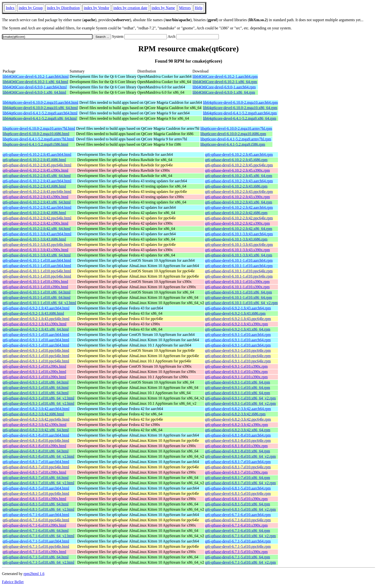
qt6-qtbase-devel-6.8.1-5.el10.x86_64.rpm (238, 504)
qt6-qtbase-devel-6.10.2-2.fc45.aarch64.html (37, 154)
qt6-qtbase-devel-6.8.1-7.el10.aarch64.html (36, 462)
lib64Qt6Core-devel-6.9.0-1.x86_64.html (34, 92)
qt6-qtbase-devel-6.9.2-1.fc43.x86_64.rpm (238, 329)
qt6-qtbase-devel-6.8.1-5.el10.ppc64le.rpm (238, 493)
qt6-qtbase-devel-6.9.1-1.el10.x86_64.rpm (238, 382)
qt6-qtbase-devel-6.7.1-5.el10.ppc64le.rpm (238, 546)
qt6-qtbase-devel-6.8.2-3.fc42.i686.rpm (235, 414)
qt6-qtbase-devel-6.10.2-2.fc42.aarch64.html (37, 207)
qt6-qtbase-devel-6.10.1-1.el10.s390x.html (35, 282)
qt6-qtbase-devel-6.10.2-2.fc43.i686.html (34, 186)
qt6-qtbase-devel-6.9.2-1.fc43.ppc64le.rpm (238, 319)
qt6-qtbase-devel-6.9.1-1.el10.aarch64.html (36, 335)
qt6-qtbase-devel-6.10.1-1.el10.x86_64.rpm (239, 292)
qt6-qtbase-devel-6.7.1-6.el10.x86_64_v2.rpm (241, 536)
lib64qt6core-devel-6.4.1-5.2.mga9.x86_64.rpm (240, 118)
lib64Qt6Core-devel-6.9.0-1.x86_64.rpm (224, 92)
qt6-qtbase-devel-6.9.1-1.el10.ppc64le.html (36, 350)
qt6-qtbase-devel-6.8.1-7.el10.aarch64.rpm (238, 462)
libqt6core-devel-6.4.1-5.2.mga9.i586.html (35, 144)
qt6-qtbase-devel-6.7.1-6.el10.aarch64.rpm (238, 515)
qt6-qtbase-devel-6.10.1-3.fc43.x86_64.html (37, 255)
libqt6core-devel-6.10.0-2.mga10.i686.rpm (233, 134)
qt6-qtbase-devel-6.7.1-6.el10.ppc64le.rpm (238, 520)
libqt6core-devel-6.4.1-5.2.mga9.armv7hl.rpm (236, 139)
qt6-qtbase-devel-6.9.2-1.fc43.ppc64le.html (36, 319)
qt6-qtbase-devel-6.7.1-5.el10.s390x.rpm (236, 552)
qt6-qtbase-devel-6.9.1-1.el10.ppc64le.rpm (238, 350)
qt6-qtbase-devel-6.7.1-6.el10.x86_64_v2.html (38, 536)
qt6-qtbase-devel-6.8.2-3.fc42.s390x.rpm (237, 425)
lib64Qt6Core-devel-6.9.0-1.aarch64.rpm (224, 87)
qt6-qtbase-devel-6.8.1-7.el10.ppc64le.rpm (238, 467)
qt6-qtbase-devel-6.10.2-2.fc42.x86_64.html (37, 229)
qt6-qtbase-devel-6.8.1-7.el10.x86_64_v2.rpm (241, 483)
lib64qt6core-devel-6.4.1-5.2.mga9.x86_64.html (40, 118)
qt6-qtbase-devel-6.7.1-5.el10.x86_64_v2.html (38, 562)
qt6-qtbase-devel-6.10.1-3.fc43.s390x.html (35, 250)
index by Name (163, 8)
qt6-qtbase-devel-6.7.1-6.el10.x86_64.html (36, 531)
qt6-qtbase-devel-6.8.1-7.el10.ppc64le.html (36, 467)
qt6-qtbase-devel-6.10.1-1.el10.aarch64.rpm (239, 260)
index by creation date (130, 8)
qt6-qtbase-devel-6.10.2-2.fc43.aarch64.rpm (239, 181)
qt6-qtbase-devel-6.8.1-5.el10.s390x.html (34, 499)
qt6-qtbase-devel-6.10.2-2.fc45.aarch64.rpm (239, 154)
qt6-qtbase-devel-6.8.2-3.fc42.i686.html (33, 414)
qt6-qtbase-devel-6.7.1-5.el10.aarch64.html (36, 541)
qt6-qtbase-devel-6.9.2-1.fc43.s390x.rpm (237, 324)
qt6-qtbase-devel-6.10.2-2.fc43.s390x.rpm (238, 197)
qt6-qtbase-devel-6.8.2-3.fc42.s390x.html (35, 425)
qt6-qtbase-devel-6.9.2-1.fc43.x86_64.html (36, 329)
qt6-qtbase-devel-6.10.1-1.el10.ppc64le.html (37, 271)
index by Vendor (97, 8)
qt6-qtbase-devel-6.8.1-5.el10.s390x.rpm (236, 499)
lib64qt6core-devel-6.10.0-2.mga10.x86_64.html (40, 108)
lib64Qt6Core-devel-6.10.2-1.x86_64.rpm (225, 82)
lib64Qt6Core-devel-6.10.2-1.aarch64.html (36, 76)
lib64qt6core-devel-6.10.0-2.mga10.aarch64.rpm (240, 102)
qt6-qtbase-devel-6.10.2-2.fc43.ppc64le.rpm (239, 192)
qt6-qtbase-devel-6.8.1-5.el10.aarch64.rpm (238, 488)
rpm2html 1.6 (34, 574)
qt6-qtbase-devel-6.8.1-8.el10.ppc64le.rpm (238, 441)
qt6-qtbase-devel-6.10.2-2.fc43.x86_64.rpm (239, 202)
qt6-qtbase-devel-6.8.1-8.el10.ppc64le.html (36, 441)
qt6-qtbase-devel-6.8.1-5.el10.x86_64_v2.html (38, 509)
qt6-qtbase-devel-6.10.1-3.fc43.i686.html (34, 239)
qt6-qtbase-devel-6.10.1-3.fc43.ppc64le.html (37, 245)
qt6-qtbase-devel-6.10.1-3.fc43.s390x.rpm (238, 250)
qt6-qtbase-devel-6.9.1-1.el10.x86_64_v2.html (38, 398)
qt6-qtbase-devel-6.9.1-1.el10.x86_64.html (36, 382)
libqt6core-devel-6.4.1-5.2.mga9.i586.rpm (233, 144)
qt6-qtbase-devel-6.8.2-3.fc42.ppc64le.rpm (238, 419)
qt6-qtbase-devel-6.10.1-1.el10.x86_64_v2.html (39, 303)
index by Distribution (63, 8)
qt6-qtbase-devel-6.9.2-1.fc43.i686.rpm (235, 313)
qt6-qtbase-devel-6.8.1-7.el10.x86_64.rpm (238, 478)
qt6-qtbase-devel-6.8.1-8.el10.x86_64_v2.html (38, 456)
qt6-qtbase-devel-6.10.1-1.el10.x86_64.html (37, 292)
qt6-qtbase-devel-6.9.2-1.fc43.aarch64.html (36, 308)
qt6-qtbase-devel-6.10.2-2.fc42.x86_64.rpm (239, 229)
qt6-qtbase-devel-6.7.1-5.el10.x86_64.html (36, 557)
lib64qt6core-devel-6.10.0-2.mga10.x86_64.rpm (240, 108)
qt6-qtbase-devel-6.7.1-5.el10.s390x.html (34, 552)
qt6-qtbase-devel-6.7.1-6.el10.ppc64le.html (36, 520)
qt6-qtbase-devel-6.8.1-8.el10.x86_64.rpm (238, 451)
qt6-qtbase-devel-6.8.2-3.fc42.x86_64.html (36, 430)
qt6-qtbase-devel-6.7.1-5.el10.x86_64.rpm (238, 557)
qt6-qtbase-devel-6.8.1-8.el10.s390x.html (34, 446)
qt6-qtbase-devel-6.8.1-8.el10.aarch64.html (36, 435)
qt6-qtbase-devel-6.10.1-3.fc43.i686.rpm (236, 239)
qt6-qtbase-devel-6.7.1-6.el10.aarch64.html (36, 515)
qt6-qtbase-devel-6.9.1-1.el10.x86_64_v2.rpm (241, 398)
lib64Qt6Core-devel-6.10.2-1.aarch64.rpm (225, 76)
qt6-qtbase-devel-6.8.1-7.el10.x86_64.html (36, 478)
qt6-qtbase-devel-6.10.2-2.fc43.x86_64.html (37, 202)
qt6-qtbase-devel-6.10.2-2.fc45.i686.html (34, 160)
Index (10, 8)
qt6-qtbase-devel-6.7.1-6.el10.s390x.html (34, 525)
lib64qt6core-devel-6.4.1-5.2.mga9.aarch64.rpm (240, 113)
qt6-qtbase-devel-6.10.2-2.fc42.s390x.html (35, 223)
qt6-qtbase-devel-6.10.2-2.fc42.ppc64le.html (37, 218)
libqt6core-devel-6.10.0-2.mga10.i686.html (36, 134)
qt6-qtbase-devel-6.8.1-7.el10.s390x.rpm (236, 472)
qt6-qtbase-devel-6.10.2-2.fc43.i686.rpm (236, 186)
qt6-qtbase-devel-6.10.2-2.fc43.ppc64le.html (37, 192)
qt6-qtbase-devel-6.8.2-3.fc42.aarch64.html (36, 409)
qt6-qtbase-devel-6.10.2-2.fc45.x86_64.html (37, 176)
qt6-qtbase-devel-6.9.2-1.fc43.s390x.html (35, 324)
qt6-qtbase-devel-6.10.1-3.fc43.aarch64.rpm (239, 234)
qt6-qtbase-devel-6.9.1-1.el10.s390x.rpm (236, 366)
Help (199, 8)
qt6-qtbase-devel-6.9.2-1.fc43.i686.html (33, 313)
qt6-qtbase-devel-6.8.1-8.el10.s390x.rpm (236, 446)
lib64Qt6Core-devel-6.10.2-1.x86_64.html (35, 82)
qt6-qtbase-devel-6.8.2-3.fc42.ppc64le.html (36, 419)
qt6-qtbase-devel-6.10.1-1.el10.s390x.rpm (237, 282)
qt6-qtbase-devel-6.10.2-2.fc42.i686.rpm (236, 213)
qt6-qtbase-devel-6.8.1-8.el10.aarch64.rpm (238, 435)
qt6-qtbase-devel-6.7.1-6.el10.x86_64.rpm (238, 531)
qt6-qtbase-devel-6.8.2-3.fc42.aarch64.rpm (238, 409)
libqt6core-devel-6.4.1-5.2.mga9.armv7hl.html (38, 139)
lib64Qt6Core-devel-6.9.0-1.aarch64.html (35, 87)
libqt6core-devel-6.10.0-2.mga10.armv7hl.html (39, 128)
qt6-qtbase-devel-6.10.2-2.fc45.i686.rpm (236, 160)
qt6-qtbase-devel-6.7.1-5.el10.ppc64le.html (36, 546)
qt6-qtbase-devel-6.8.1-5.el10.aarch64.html (36, 488)
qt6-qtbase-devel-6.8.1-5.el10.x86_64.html (36, 504)
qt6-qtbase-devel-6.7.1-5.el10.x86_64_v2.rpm (241, 562)
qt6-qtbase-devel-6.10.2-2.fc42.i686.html (34, 213)
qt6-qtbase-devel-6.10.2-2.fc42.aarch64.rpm (239, 207)
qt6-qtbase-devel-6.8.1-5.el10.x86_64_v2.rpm (241, 509)
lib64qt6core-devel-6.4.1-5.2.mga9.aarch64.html (40, 113)
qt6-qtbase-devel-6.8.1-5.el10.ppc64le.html (36, 493)
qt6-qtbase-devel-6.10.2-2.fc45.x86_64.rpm (239, 176)
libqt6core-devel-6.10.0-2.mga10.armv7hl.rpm (236, 128)
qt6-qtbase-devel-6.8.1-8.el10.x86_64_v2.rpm (241, 456)
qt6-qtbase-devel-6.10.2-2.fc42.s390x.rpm (238, 223)
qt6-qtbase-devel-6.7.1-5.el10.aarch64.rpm (238, 541)
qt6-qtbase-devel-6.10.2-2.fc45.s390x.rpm (238, 170)
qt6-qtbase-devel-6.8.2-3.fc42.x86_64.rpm (238, 430)
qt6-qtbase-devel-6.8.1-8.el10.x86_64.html (36, 451)
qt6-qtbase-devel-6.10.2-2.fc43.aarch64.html (37, 181)
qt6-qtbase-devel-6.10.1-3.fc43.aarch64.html (37, 234)
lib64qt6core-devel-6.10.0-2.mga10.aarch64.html (41, 102)
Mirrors (185, 8)
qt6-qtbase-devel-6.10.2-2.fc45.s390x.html (35, 170)
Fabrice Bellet (13, 582)
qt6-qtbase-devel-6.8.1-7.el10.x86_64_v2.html (38, 483)
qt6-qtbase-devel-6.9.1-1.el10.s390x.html (34, 366)
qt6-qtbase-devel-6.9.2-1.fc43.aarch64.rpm (238, 308)
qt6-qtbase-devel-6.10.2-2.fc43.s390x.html (35, 197)
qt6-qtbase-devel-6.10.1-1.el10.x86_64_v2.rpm (242, 303)
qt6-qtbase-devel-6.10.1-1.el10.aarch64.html (37, 260)
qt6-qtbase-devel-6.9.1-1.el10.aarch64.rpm (238, 335)
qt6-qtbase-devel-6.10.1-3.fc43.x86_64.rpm (239, 255)
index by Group (31, 8)
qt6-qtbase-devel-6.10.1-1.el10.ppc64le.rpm (239, 271)
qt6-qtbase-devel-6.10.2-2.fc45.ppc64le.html (37, 165)
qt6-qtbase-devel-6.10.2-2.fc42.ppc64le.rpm (239, 218)
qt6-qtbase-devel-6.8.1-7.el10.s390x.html (34, 472)
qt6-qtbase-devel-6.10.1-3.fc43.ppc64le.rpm (239, 245)
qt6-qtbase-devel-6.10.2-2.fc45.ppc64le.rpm (239, 165)
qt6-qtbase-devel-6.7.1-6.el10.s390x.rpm (236, 525)
